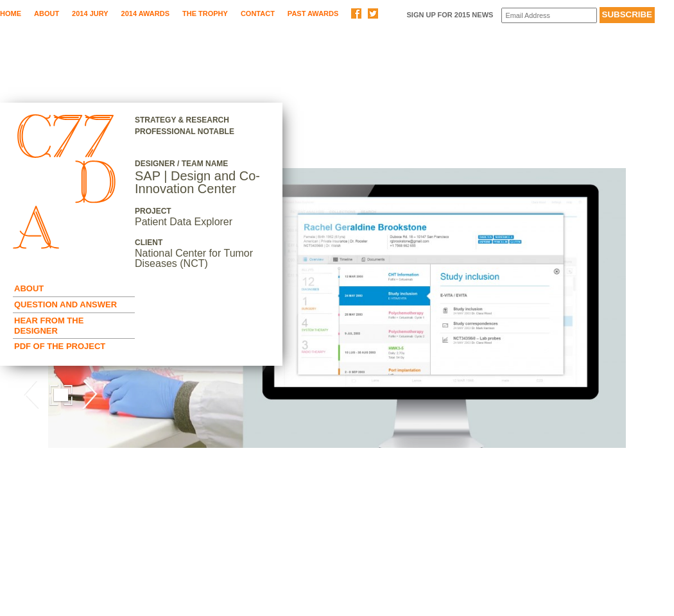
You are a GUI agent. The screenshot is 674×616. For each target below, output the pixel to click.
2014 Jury (90, 13)
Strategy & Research (182, 120)
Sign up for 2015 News (450, 15)
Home (11, 13)
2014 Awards (145, 13)
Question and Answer (65, 304)
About (47, 13)
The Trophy (205, 13)
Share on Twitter (373, 13)
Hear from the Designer (49, 326)
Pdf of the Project (60, 346)
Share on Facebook (356, 13)
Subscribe (627, 14)
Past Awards (313, 13)
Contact (258, 13)
